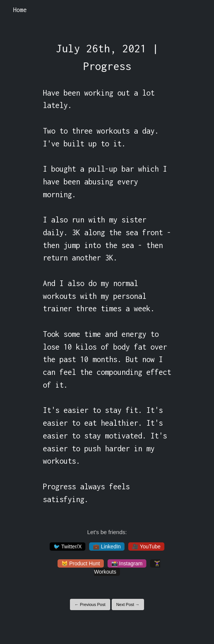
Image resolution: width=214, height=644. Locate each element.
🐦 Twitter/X (68, 547)
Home (20, 10)
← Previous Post (90, 604)
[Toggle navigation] (198, 10)
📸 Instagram (127, 563)
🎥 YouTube (146, 547)
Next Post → (128, 604)
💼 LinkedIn (107, 547)
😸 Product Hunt (81, 563)
